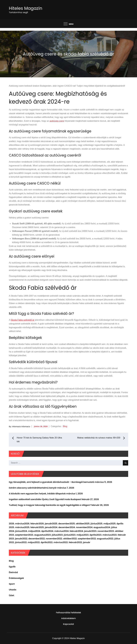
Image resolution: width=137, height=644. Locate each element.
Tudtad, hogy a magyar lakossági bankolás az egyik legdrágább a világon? (50, 505)
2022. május (28, 542)
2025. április (117, 524)
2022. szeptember (81, 539)
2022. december (31, 539)
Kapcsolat (68, 624)
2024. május (28, 531)
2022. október (64, 539)
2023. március (104, 535)
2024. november (78, 527)
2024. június (15, 531)
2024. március (56, 531)
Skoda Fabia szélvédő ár (22, 320)
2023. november (100, 531)
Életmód (13, 572)
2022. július (114, 539)
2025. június (91, 524)
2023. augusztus (37, 535)
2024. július (111, 527)
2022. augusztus (99, 539)
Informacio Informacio (21, 426)
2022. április (41, 542)
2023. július (52, 535)
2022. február (70, 542)
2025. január (45, 527)
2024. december (61, 527)
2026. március (16, 524)
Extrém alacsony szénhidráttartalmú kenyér (33, 488)
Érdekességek (16, 578)
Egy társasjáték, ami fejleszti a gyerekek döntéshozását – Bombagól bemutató (52, 482)
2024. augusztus (96, 527)
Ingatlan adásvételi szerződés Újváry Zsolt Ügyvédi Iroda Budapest (45, 499)
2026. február (31, 524)
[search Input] (68, 463)
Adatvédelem (68, 618)
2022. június (15, 542)
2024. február (71, 531)
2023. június (64, 535)
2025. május (104, 524)
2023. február (119, 535)
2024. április (41, 531)
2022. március (55, 542)
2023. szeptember (18, 535)
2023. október (116, 531)
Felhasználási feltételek (69, 613)
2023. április (90, 535)
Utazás (13, 590)
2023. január (16, 539)
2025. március (16, 527)
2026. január (45, 524)
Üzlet (11, 595)
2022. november (48, 539)
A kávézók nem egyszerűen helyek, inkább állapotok (37, 494)
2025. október (77, 524)
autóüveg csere (57, 121)
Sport (12, 584)
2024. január (84, 531)
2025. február (31, 527)
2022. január (83, 542)
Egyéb (12, 567)
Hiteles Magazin (26, 8)
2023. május (77, 535)
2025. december (61, 524)
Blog (65, 426)
